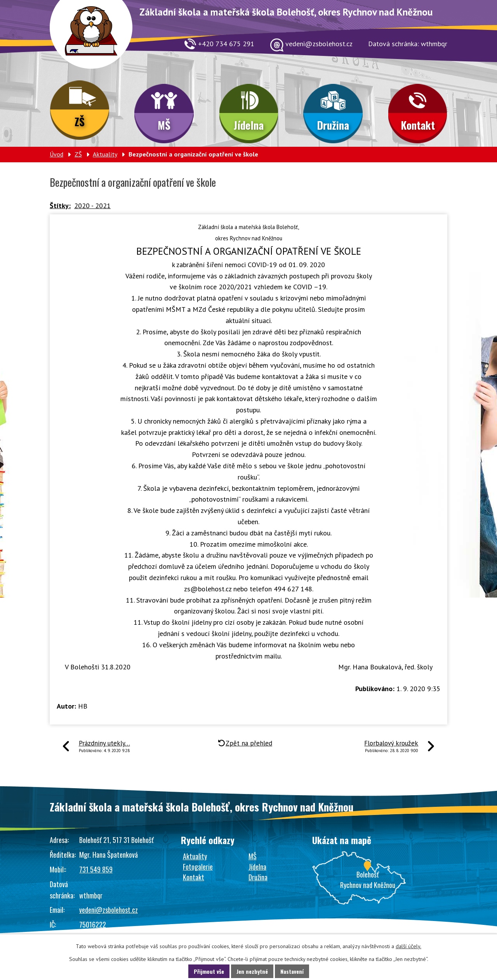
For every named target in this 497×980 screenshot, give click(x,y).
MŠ (164, 125)
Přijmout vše (209, 971)
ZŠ (80, 122)
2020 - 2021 (92, 206)
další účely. (408, 946)
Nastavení (292, 971)
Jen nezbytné (252, 971)
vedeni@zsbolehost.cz (109, 910)
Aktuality (105, 154)
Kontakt (418, 125)
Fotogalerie (198, 867)
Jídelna (249, 125)
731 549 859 (96, 869)
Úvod (56, 154)
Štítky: (60, 206)
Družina (333, 125)
